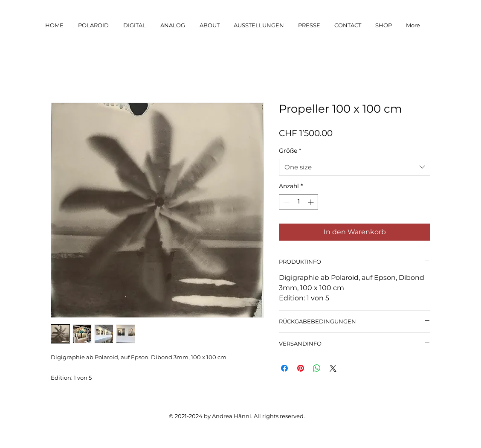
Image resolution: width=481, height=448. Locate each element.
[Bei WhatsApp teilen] (317, 368)
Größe (290, 151)
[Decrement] (285, 202)
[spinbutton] (298, 202)
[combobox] (355, 167)
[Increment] (311, 202)
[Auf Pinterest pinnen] (301, 368)
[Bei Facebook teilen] (284, 368)
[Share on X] (333, 368)
